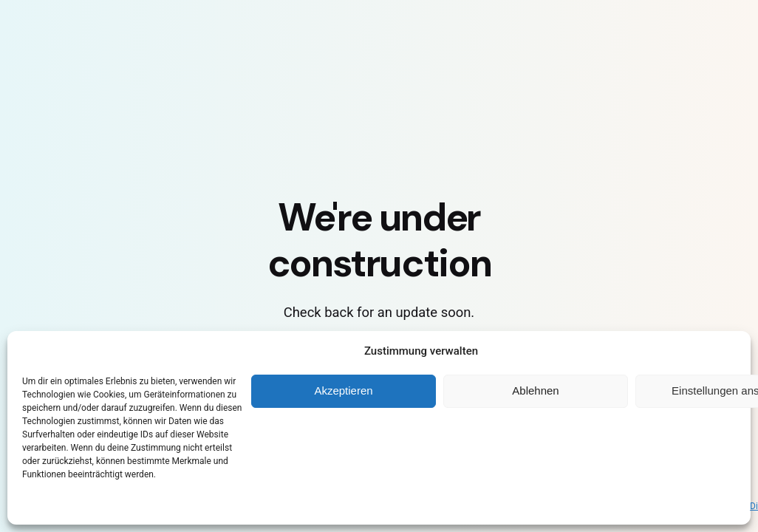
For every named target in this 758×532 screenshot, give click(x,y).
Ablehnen (535, 391)
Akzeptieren (343, 391)
